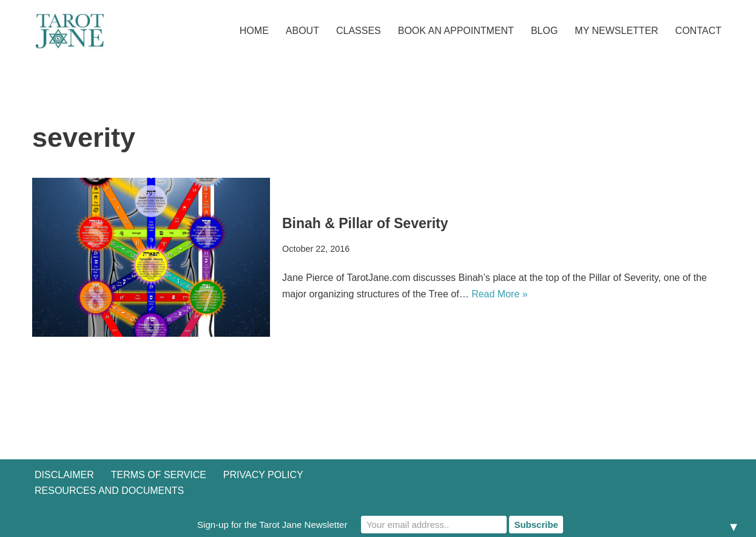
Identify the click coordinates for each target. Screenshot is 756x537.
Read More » (500, 294)
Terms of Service (159, 475)
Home (254, 31)
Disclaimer (64, 475)
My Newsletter (616, 31)
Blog (544, 31)
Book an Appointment (456, 31)
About (302, 31)
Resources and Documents (109, 491)
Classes (359, 31)
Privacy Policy (263, 475)
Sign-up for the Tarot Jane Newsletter (272, 525)
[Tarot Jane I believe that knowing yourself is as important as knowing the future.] (69, 31)
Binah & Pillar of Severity (365, 223)
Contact (698, 31)
